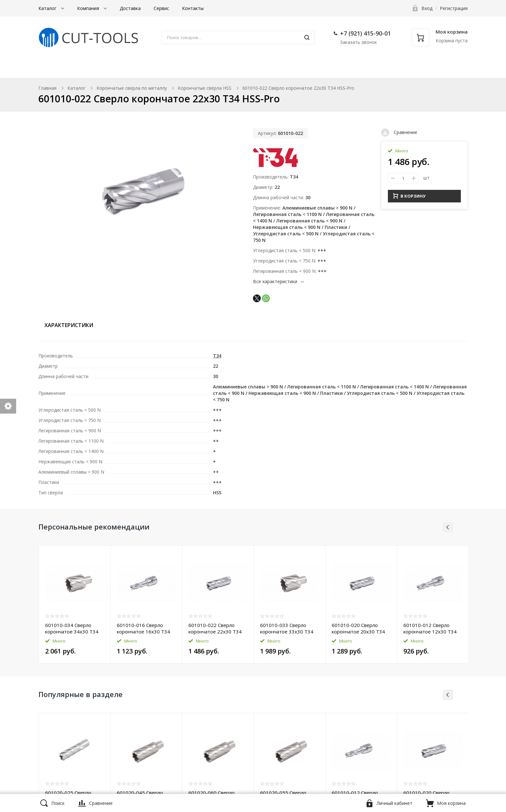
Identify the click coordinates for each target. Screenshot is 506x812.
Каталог (48, 8)
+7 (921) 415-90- (362, 33)
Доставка (130, 8)
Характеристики (69, 325)
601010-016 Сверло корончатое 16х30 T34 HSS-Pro (143, 628)
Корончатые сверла (152, 68)
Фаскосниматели (389, 68)
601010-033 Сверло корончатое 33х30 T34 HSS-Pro (287, 628)
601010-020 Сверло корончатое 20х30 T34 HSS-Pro (358, 628)
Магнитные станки (72, 68)
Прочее (445, 68)
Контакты (193, 8)
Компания (89, 8)
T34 (294, 177)
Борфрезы (224, 68)
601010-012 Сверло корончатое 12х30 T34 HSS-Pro (430, 628)
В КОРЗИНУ (409, 195)
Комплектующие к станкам (301, 68)
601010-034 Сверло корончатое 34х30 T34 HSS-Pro (72, 628)
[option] (75, 604)
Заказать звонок (359, 42)
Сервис (161, 8)
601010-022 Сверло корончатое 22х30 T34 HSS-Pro (215, 628)
